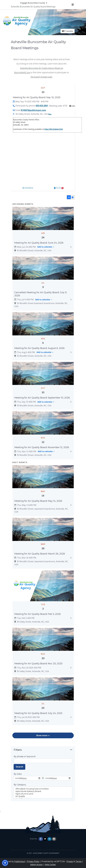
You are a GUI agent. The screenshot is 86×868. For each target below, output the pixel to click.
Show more (43, 735)
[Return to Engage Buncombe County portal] (34, 3)
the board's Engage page (41, 77)
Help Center (50, 865)
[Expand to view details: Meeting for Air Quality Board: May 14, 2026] (71, 505)
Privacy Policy (33, 861)
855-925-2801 (42, 106)
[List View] (69, 197)
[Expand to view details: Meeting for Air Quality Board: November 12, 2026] (71, 451)
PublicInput (20, 861)
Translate (68, 31)
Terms (79, 861)
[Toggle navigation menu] (73, 5)
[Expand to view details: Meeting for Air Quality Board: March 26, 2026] (71, 558)
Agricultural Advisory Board (43, 791)
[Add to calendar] (46, 247)
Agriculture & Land (43, 794)
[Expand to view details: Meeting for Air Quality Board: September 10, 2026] (71, 402)
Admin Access (36, 865)
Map (50, 114)
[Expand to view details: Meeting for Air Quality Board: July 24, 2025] (71, 717)
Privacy (70, 861)
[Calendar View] (73, 197)
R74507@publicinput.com (33, 110)
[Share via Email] (54, 839)
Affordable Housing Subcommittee (43, 789)
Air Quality (43, 796)
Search (19, 767)
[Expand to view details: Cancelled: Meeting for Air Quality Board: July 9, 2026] (71, 300)
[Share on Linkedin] (50, 839)
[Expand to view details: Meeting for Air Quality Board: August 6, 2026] (71, 352)
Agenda (28, 188)
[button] (5, 863)
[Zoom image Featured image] (43, 218)
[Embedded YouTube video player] (43, 159)
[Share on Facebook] (41, 839)
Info (72, 106)
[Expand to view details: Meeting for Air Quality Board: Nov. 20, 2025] (71, 668)
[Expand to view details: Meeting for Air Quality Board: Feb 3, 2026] (71, 618)
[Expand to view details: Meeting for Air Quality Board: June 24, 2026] (71, 247)
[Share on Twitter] (45, 839)
